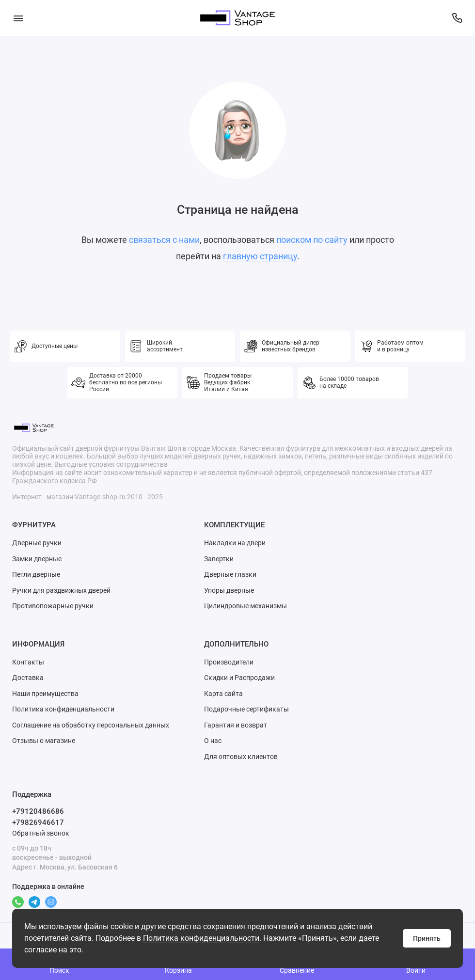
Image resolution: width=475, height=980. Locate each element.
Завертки (219, 559)
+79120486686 (38, 811)
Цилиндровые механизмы (245, 606)
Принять (427, 938)
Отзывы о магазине (44, 741)
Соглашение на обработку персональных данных (91, 725)
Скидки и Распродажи (239, 678)
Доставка (28, 678)
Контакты (28, 662)
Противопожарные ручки (53, 606)
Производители (229, 662)
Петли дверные (36, 574)
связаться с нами (164, 240)
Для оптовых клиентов (241, 757)
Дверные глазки (230, 574)
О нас (213, 741)
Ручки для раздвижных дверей (61, 590)
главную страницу (260, 256)
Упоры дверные (229, 590)
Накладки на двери (235, 543)
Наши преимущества (45, 694)
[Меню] (18, 18)
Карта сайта (223, 694)
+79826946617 (38, 822)
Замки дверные (37, 559)
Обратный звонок (41, 833)
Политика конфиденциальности (201, 938)
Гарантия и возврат (236, 725)
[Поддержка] (457, 18)
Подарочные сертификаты (246, 709)
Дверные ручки (37, 543)
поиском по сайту (312, 240)
